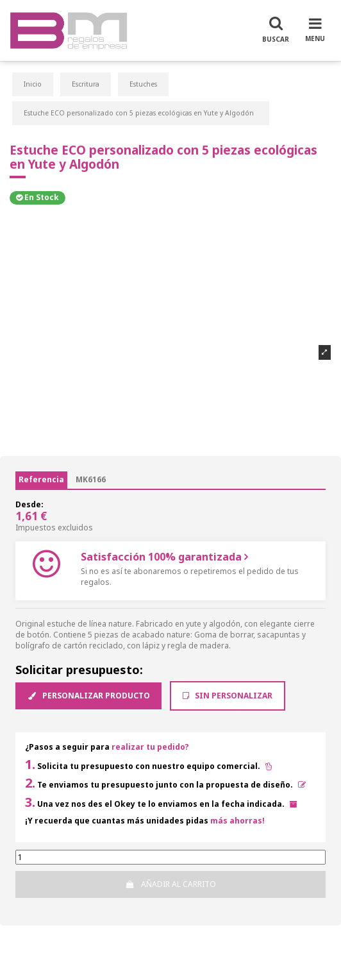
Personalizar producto (88, 696)
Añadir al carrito (170, 884)
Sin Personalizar (228, 696)
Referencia (41, 479)
